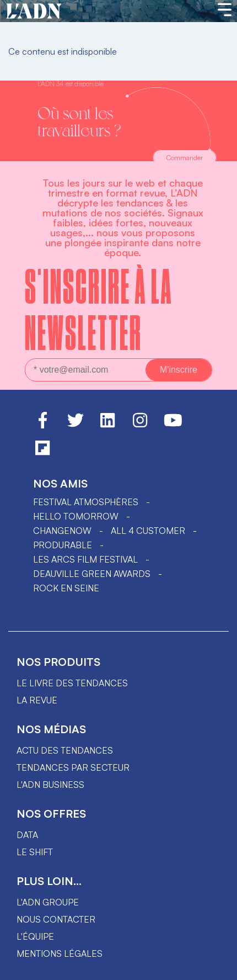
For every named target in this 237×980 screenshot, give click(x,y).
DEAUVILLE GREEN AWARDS (92, 574)
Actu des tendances (65, 750)
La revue (37, 700)
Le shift (35, 852)
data (27, 835)
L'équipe (35, 936)
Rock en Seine (66, 588)
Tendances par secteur (73, 767)
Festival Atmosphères (86, 502)
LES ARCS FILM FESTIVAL (85, 559)
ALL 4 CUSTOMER (148, 531)
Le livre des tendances (72, 683)
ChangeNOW (62, 531)
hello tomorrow (76, 516)
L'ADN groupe (48, 902)
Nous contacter (56, 919)
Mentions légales (60, 953)
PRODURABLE (63, 545)
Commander (185, 158)
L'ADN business (50, 785)
